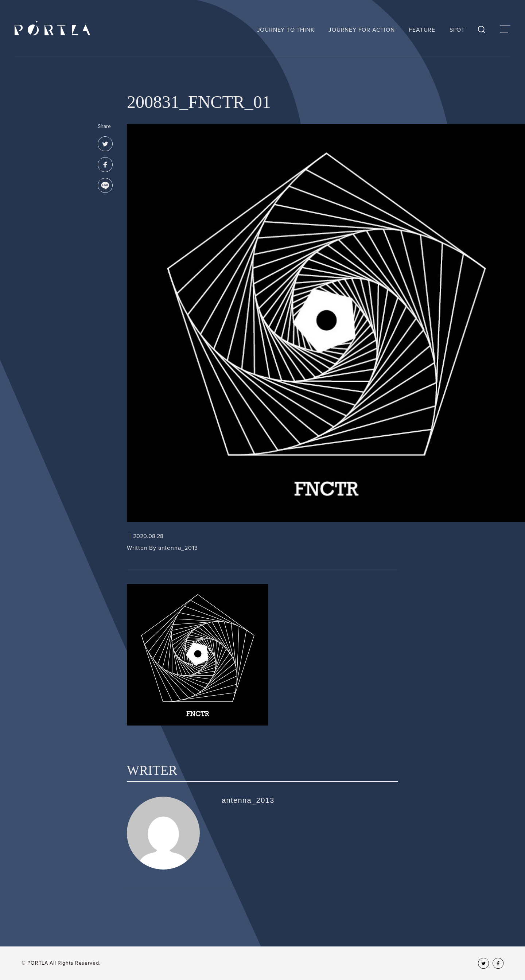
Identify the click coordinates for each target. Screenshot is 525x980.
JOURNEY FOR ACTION (361, 30)
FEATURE (422, 30)
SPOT (457, 30)
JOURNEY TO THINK (286, 30)
